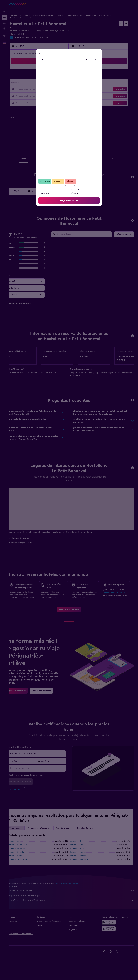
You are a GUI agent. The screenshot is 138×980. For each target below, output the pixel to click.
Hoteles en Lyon (81, 861)
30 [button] (46, 96)
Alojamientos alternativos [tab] (48, 844)
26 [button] (65, 89)
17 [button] (52, 83)
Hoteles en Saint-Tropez (27, 876)
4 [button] (58, 71)
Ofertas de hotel (25, 16)
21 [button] (33, 89)
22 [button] (40, 89)
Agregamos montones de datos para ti (75, 912)
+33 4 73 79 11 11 (26, 34)
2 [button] (46, 71)
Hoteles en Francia (57, 16)
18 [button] (58, 83)
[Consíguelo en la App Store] (111, 945)
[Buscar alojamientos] (4, 17)
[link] (74, 626)
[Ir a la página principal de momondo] (18, 4)
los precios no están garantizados (76, 900)
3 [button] (52, 71)
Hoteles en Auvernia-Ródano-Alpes (79, 16)
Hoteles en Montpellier (84, 876)
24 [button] (52, 89)
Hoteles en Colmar (82, 865)
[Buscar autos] (4, 23)
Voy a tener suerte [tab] (73, 844)
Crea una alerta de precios (116, 602)
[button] (4, 4)
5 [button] (65, 71)
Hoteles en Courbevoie (26, 861)
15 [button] (40, 83)
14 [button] (33, 83)
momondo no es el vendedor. (75, 907)
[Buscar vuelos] (4, 12)
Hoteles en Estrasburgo (26, 865)
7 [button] (33, 77)
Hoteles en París (23, 858)
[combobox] (44, 770)
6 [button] (27, 77)
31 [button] (52, 96)
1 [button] (40, 71)
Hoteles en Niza (81, 858)
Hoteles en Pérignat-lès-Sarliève (106, 16)
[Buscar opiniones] (88, 234)
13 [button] (27, 83)
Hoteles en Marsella (25, 869)
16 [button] (46, 83)
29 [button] (40, 96)
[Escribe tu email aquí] (44, 785)
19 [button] (65, 83)
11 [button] (58, 77)
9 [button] (46, 77)
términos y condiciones (55, 803)
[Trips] (4, 36)
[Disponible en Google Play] (111, 939)
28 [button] (33, 96)
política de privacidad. (27, 806)
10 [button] (52, 77)
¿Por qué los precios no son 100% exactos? (75, 917)
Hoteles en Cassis (24, 872)
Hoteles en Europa (40, 16)
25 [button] (58, 89)
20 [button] (27, 89)
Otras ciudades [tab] (25, 844)
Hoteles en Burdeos (82, 872)
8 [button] (40, 77)
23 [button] (46, 89)
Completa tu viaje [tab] (94, 844)
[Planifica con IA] (4, 28)
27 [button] (27, 96)
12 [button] (65, 77)
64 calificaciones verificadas (44, 38)
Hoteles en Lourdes (82, 869)
